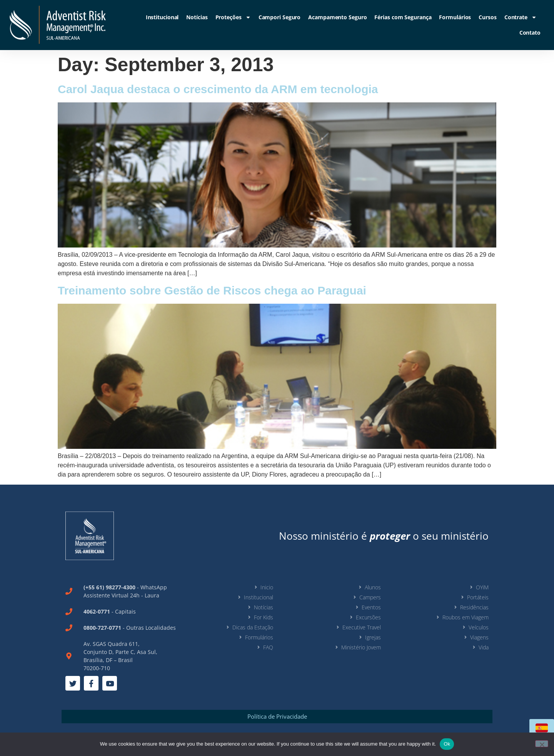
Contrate (521, 17)
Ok (447, 744)
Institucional (162, 17)
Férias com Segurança (403, 17)
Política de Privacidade (277, 716)
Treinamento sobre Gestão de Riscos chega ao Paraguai (212, 290)
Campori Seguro (280, 17)
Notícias (197, 17)
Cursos (487, 17)
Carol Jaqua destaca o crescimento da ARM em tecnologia (218, 89)
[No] (542, 744)
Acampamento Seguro (337, 17)
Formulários (455, 17)
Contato (530, 33)
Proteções (233, 17)
